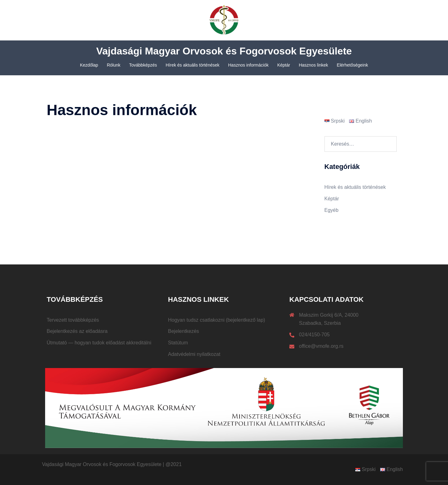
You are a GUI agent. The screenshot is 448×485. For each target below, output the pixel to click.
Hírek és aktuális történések (193, 65)
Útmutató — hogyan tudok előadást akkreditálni (99, 343)
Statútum (178, 343)
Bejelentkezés (184, 331)
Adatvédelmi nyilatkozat (194, 354)
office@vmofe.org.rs (321, 346)
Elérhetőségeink (352, 65)
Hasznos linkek (313, 65)
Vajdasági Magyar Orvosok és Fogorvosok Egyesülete (224, 51)
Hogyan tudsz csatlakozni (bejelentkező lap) (217, 320)
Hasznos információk (248, 65)
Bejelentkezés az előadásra (77, 331)
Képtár (284, 65)
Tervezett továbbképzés (73, 320)
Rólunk (114, 65)
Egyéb (331, 210)
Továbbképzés (143, 65)
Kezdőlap (89, 65)
